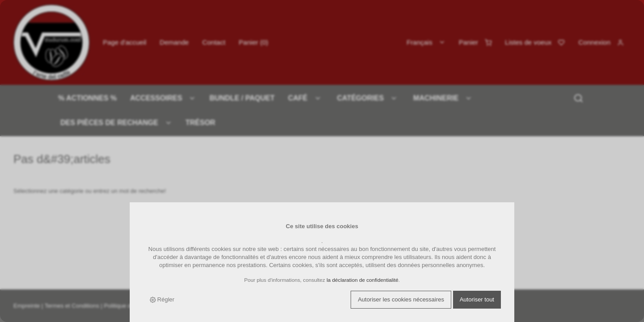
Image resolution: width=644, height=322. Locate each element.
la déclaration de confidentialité (362, 280)
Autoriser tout (477, 299)
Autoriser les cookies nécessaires (401, 299)
